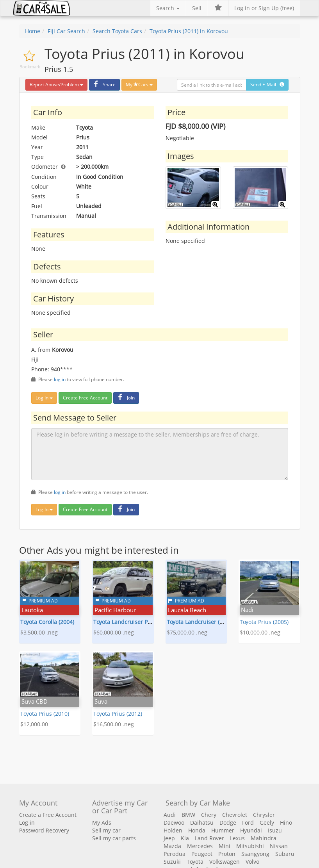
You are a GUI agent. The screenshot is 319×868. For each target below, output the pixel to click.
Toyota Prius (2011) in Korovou (189, 31)
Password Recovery (44, 830)
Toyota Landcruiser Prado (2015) (135, 622)
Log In (44, 398)
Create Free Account (85, 398)
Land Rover (209, 838)
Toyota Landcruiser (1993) (200, 622)
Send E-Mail (267, 85)
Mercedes (200, 846)
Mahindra (264, 838)
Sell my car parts (114, 838)
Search (168, 8)
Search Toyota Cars (117, 31)
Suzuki (172, 862)
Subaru (285, 854)
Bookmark (30, 67)
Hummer (223, 830)
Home (33, 31)
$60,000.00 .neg (114, 632)
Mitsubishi (250, 846)
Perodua (175, 854)
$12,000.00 (34, 724)
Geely (267, 823)
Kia (185, 838)
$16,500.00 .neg (114, 724)
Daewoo (174, 823)
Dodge (228, 823)
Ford (248, 823)
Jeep (169, 838)
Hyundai (251, 830)
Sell (197, 8)
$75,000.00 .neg (187, 632)
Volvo (252, 862)
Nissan (279, 846)
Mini (225, 846)
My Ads (102, 823)
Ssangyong (255, 854)
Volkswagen (225, 862)
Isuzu (275, 830)
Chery (209, 815)
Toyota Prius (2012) (118, 714)
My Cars (139, 85)
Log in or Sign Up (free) (264, 8)
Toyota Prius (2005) (264, 622)
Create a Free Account (48, 815)
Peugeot (202, 854)
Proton (227, 854)
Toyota (195, 862)
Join (125, 398)
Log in (27, 823)
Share (103, 85)
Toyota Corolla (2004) (47, 622)
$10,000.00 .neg (260, 632)
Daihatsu (202, 823)
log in (60, 379)
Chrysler (264, 815)
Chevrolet (235, 815)
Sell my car (106, 830)
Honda (197, 830)
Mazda (172, 846)
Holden (173, 830)
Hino (286, 823)
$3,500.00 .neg (39, 632)
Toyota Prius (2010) (45, 714)
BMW (188, 815)
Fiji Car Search (66, 31)
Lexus (237, 838)
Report (56, 85)
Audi (170, 815)
